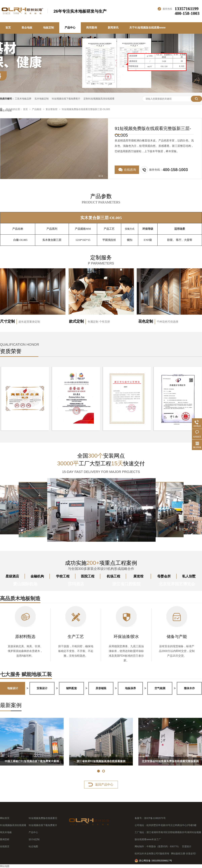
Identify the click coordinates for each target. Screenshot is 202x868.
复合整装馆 (52, 109)
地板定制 (48, 28)
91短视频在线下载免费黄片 (66, 99)
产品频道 (37, 109)
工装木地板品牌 (23, 99)
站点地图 (33, 846)
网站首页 (5, 818)
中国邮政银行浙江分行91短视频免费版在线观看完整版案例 (43, 763)
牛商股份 (151, 846)
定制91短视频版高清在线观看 (99, 99)
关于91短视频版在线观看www (147, 28)
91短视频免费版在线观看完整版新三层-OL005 (86, 109)
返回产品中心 (104, 785)
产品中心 (70, 28)
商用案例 (92, 28)
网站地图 (5, 866)
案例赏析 (5, 839)
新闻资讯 (113, 28)
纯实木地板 (6, 832)
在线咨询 (130, 170)
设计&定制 (34, 839)
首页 (8, 28)
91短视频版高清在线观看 (13, 825)
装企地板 (27, 28)
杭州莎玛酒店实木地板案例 (112, 761)
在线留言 (5, 846)
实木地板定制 (42, 99)
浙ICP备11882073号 (155, 818)
